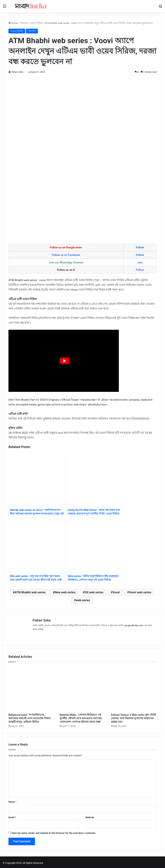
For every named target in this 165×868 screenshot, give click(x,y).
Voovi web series (140, 592)
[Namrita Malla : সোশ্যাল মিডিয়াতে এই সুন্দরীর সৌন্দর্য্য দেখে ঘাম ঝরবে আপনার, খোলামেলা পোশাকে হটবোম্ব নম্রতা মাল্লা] (82, 687)
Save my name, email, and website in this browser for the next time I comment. (54, 831)
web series (83, 600)
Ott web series (94, 592)
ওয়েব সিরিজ (36, 23)
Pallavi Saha (17, 72)
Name (13, 800)
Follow (140, 247)
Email (12, 816)
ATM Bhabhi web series (30, 592)
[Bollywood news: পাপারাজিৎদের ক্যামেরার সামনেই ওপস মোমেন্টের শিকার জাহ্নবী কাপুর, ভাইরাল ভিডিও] (31, 687)
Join (140, 263)
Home (13, 23)
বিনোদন (24, 23)
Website (90, 816)
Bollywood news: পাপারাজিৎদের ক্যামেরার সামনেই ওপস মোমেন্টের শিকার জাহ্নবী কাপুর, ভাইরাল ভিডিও (29, 717)
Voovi (116, 592)
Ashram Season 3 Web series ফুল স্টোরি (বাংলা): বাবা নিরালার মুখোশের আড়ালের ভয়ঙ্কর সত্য (133, 717)
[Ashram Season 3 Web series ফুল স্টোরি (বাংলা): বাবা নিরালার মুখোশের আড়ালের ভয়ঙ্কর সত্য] (134, 687)
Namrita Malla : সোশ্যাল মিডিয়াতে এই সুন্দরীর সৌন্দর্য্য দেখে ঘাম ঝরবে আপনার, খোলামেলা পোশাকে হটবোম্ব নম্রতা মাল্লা (81, 717)
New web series (65, 592)
